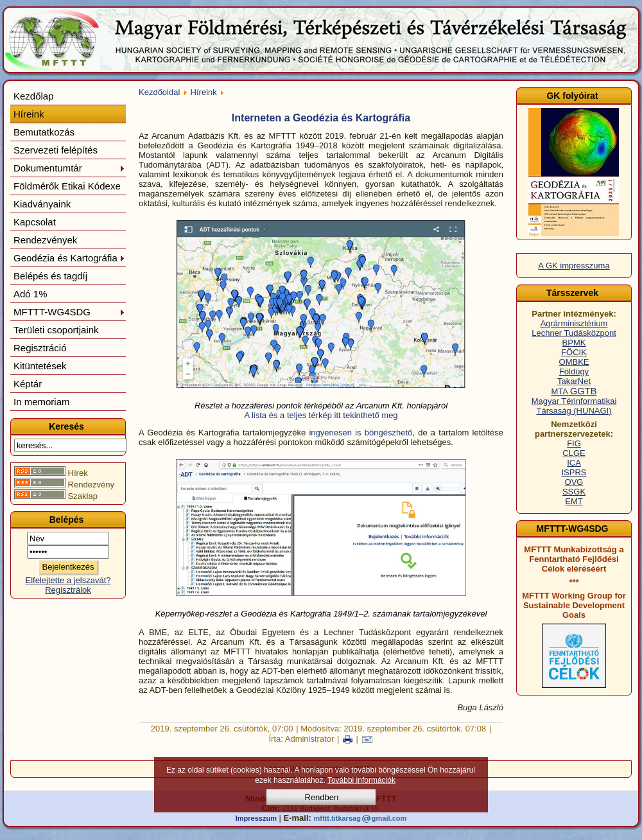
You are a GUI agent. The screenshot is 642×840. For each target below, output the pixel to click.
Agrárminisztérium (574, 323)
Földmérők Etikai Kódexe (67, 186)
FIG (574, 443)
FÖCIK (574, 352)
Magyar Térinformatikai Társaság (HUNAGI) (574, 406)
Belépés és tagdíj (50, 276)
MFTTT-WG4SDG (69, 312)
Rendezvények (45, 240)
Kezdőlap (34, 96)
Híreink (29, 114)
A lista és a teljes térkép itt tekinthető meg (321, 415)
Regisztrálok (68, 590)
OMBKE (574, 362)
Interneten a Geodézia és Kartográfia (321, 118)
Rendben (322, 797)
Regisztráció (40, 348)
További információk (361, 780)
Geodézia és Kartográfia (69, 258)
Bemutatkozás (44, 132)
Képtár (28, 384)
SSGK (574, 492)
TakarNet (574, 381)
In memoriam (42, 402)
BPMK (574, 343)
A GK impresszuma (574, 266)
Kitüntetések (40, 366)
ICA (574, 463)
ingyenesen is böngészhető (359, 433)
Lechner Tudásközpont (574, 333)
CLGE (574, 453)
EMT (574, 501)
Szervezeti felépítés (56, 150)
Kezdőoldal (159, 92)
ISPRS (574, 472)
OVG (574, 482)
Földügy (574, 372)
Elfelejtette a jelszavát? (68, 580)
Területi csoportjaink (56, 330)
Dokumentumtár (69, 168)
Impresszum (256, 818)
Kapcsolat (35, 222)
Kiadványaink (42, 204)
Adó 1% (30, 294)
